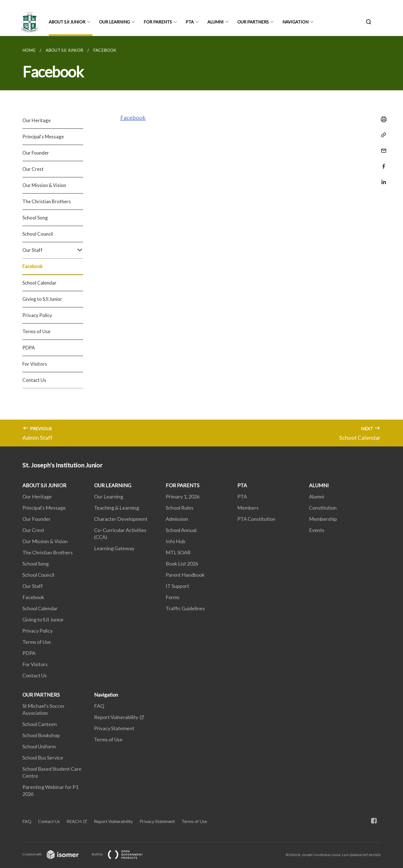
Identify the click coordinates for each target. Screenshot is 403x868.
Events (317, 530)
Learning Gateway (114, 548)
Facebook (33, 266)
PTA (190, 22)
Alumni (317, 496)
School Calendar (39, 283)
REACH (74, 821)
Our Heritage (37, 120)
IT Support (177, 586)
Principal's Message (43, 137)
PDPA (29, 348)
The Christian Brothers (47, 201)
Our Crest (33, 169)
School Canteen (40, 724)
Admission (177, 519)
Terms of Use (36, 331)
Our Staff (53, 250)
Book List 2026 (182, 564)
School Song (35, 218)
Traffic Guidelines (185, 608)
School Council (38, 234)
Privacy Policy (37, 315)
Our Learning (109, 496)
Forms (173, 597)
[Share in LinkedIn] (382, 178)
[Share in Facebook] (382, 163)
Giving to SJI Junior (42, 299)
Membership (323, 519)
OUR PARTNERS (253, 22)
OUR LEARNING (114, 22)
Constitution (323, 508)
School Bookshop (41, 735)
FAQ (99, 706)
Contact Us (34, 380)
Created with (55, 854)
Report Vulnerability (116, 717)
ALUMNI (215, 22)
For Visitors (35, 364)
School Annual (181, 530)
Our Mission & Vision (44, 185)
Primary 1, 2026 (183, 496)
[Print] (382, 119)
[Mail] (382, 147)
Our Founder (36, 153)
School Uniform (39, 746)
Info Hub (175, 541)
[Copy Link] (382, 135)
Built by (122, 854)
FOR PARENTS (158, 22)
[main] (201, 241)
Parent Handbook (185, 575)
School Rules (180, 508)
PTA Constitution (256, 519)
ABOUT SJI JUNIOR (67, 22)
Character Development (121, 519)
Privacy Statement (114, 728)
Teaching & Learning (117, 508)
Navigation (295, 22)
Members (248, 508)
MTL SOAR (178, 552)
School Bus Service (43, 758)
